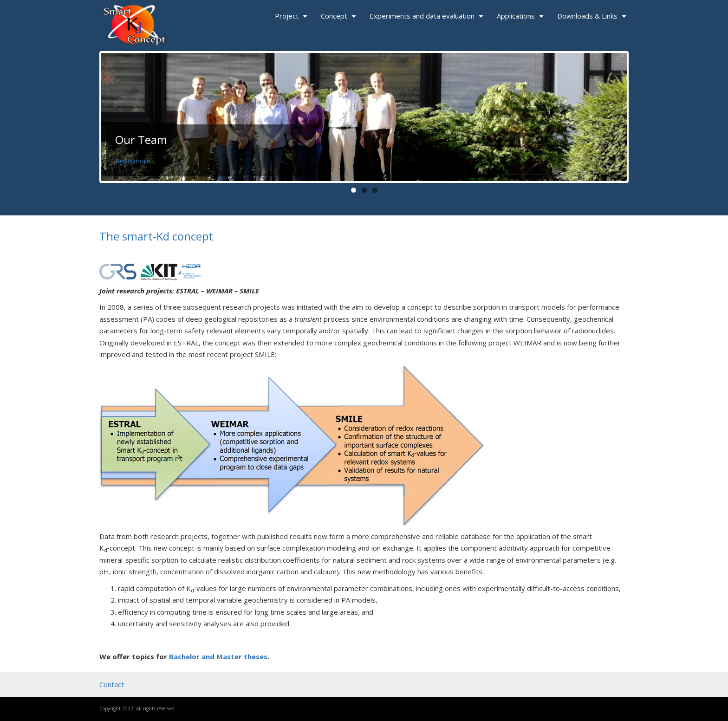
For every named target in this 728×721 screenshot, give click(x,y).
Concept (340, 19)
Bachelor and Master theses (218, 656)
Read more (133, 161)
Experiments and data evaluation (428, 19)
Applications (521, 19)
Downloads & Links (593, 19)
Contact (112, 684)
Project (292, 19)
